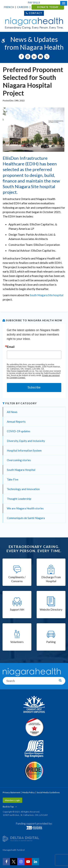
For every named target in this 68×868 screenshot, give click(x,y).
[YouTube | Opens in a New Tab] (28, 862)
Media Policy (28, 792)
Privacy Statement (12, 792)
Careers (23, 7)
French (9, 7)
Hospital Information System (24, 450)
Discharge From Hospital (51, 579)
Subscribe (34, 387)
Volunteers (17, 642)
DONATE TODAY (48, 7)
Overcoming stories (19, 460)
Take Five (13, 479)
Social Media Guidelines (48, 792)
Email (11, 347)
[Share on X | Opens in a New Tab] (47, 57)
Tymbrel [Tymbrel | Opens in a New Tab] (21, 850)
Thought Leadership (19, 499)
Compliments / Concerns (17, 579)
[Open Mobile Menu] (64, 3)
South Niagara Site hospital (47, 295)
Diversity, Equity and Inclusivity (26, 441)
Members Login (13, 800)
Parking (51, 642)
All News (12, 412)
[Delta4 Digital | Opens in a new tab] (21, 839)
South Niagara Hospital (21, 470)
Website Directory (51, 609)
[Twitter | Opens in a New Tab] (14, 862)
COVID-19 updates (19, 431)
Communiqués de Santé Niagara (26, 518)
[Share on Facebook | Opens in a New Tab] (21, 57)
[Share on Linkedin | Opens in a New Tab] (34, 57)
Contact (35, 13)
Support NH (17, 609)
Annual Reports (16, 422)
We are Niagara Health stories (25, 508)
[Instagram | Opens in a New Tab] (21, 862)
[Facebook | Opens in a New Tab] (6, 862)
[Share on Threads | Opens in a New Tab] (28, 57)
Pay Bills (34, 3)
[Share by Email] (40, 57)
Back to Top (8, 807)
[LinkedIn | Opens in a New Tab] (35, 862)
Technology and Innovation (23, 489)
